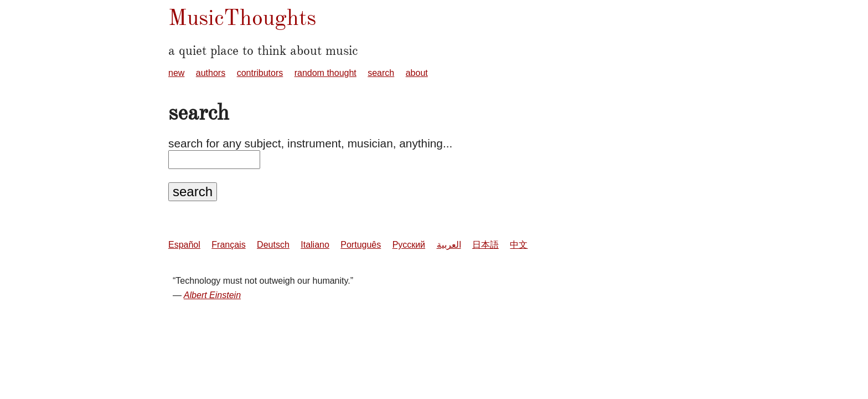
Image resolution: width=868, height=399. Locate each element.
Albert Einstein (212, 295)
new (176, 73)
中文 (519, 245)
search (381, 73)
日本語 (485, 245)
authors (211, 73)
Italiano (315, 245)
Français (228, 245)
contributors (260, 73)
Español (184, 245)
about (417, 73)
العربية (449, 245)
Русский (409, 245)
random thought (325, 73)
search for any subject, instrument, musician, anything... (310, 143)
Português (361, 245)
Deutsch (273, 245)
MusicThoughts (242, 17)
